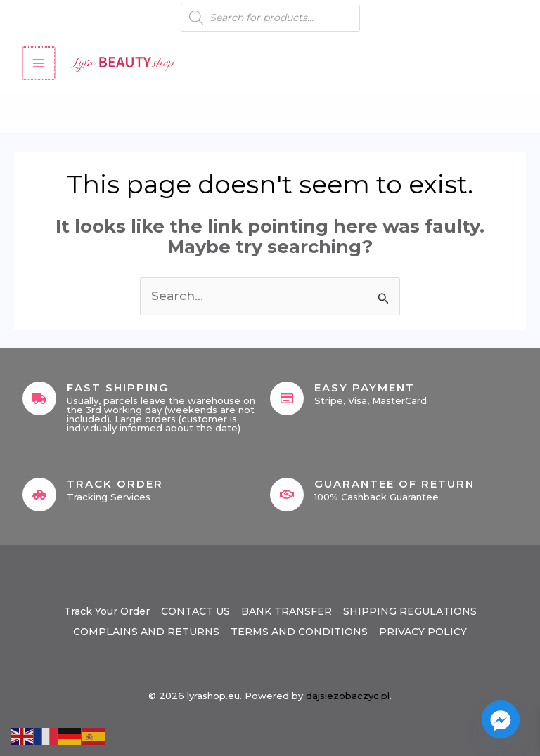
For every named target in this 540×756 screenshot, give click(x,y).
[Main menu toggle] (38, 63)
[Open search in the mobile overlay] (270, 18)
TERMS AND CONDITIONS (299, 632)
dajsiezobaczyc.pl (348, 696)
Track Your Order (107, 611)
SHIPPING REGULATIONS (410, 611)
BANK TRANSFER (287, 611)
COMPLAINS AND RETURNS (146, 632)
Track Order (115, 484)
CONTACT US (195, 611)
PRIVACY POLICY (423, 632)
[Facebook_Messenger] (501, 719)
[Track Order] (39, 495)
